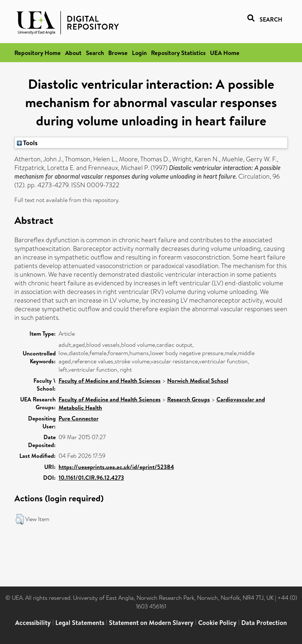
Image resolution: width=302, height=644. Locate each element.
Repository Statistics (178, 53)
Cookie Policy (217, 623)
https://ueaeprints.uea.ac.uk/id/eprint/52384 (116, 467)
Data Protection (264, 623)
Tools (27, 143)
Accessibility (33, 623)
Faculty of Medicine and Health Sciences (110, 381)
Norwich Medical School (198, 381)
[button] (20, 519)
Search (95, 53)
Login (139, 53)
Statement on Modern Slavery (151, 623)
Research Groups (189, 399)
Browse (118, 53)
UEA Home (225, 53)
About (73, 53)
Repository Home (38, 53)
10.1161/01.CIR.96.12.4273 (91, 478)
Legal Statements (80, 623)
